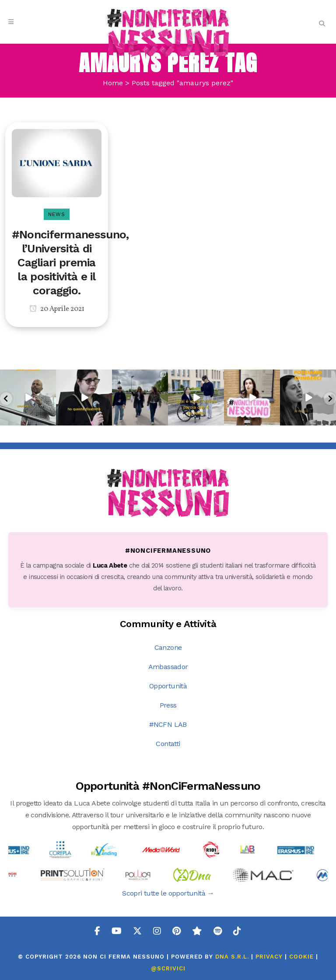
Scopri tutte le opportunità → (168, 893)
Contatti (168, 744)
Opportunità (168, 686)
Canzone (168, 647)
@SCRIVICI (168, 968)
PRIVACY (269, 957)
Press (168, 705)
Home (113, 83)
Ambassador (168, 667)
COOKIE (301, 957)
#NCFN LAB (168, 724)
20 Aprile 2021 (57, 309)
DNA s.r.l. (233, 957)
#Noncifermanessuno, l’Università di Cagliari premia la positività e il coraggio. (70, 262)
